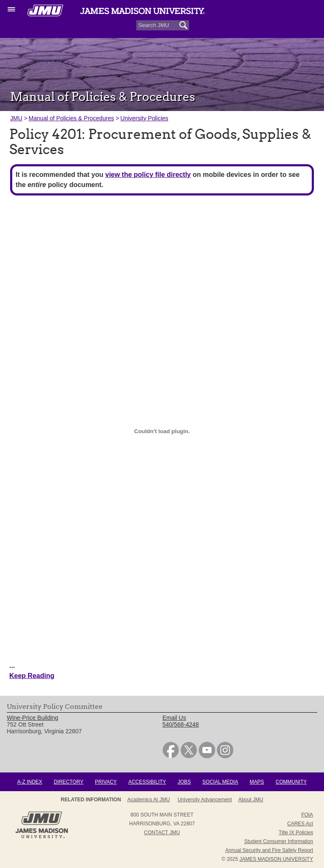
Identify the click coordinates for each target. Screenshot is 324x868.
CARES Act (300, 824)
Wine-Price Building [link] (32, 718)
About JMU (251, 800)
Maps (257, 782)
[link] (171, 756)
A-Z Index (30, 782)
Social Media (220, 782)
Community (291, 782)
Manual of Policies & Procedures (71, 118)
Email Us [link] (174, 718)
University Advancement (205, 800)
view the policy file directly (148, 175)
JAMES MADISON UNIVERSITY (276, 859)
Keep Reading (32, 676)
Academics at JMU (149, 800)
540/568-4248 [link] (181, 724)
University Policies (144, 118)
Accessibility (147, 782)
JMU (16, 118)
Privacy (106, 782)
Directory (68, 782)
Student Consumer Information (279, 841)
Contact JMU (162, 833)
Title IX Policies (296, 833)
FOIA (307, 815)
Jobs (184, 782)
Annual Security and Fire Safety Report (269, 850)
